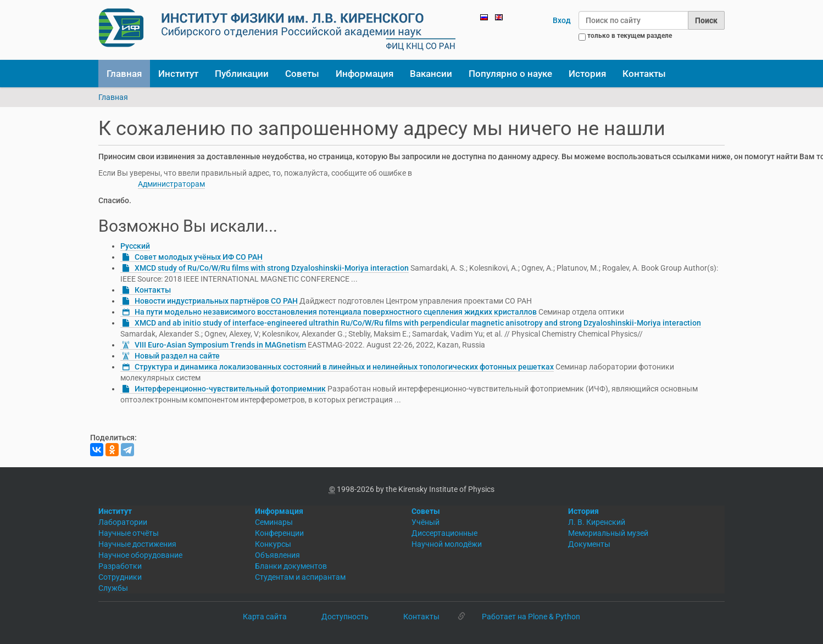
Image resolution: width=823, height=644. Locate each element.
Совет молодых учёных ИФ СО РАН (199, 257)
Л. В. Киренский (597, 522)
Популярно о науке (510, 74)
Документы (589, 544)
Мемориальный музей (608, 533)
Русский (135, 246)
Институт (178, 74)
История (587, 74)
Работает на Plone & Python (531, 617)
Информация (365, 74)
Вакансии (431, 74)
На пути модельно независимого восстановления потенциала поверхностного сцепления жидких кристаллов (336, 312)
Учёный (426, 522)
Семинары (274, 522)
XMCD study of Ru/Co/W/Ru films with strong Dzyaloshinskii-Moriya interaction (272, 268)
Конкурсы (273, 544)
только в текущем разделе (630, 36)
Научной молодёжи (447, 544)
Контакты (644, 74)
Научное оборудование (140, 555)
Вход (562, 20)
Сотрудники (120, 577)
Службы (113, 588)
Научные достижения (137, 544)
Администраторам (171, 184)
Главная (124, 74)
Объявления (277, 555)
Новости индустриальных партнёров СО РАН (216, 301)
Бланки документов (291, 566)
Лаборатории (123, 522)
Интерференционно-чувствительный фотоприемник (230, 389)
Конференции (279, 533)
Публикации (242, 74)
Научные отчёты (129, 533)
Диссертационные (444, 533)
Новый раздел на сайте (177, 356)
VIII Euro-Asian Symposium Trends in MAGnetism (220, 345)
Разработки (120, 566)
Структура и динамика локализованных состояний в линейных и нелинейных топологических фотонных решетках (344, 367)
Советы (302, 74)
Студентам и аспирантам (300, 577)
